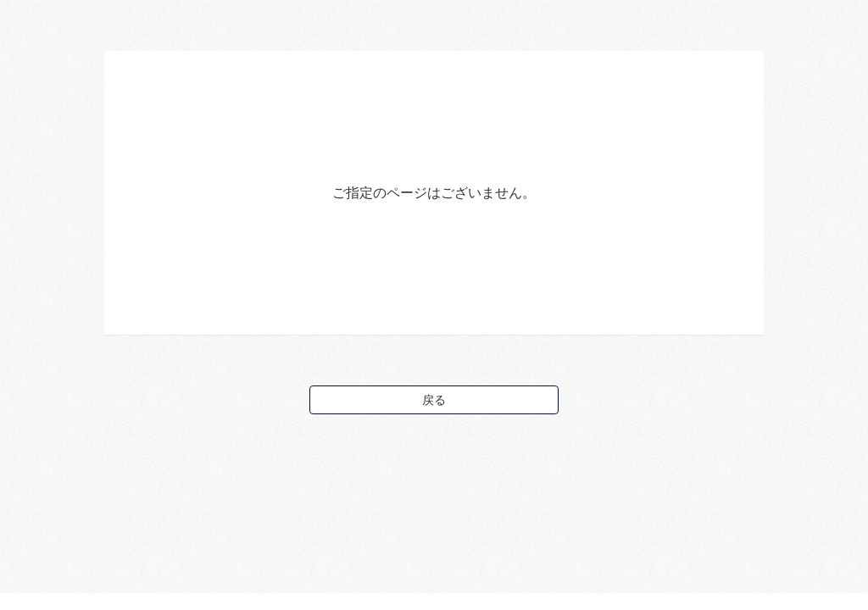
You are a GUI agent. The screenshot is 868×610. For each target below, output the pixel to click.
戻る (434, 400)
